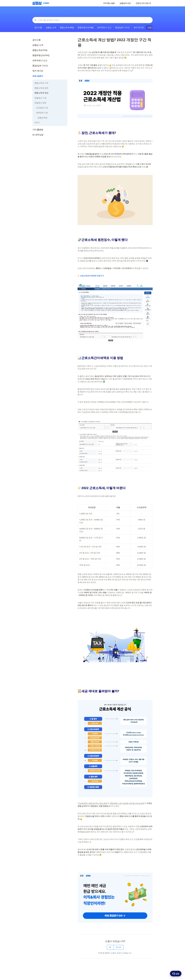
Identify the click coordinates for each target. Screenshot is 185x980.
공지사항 (38, 27)
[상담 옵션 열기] (176, 974)
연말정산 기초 (40, 98)
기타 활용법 (38, 130)
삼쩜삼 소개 (51, 27)
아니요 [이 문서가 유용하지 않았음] (118, 947)
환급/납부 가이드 (122, 27)
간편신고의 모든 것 (143, 3)
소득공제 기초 (42, 108)
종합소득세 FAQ (67, 27)
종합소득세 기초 (41, 83)
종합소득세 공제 (41, 88)
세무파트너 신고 (104, 27)
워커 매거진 (139, 27)
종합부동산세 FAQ (85, 27)
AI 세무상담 (38, 135)
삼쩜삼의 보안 (125, 3)
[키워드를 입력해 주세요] (92, 20)
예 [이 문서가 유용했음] (110, 947)
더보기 (37, 122)
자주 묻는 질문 (109, 3)
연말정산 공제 (40, 103)
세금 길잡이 (38, 76)
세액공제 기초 (42, 113)
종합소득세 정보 (41, 93)
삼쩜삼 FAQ (42, 118)
